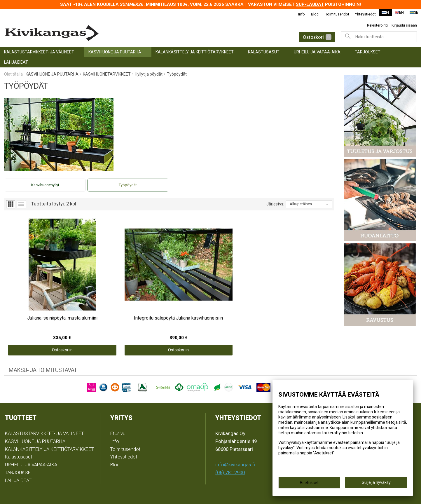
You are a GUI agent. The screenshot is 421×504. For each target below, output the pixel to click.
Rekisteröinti (377, 25)
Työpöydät (128, 185)
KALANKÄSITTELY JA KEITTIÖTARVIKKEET (195, 52)
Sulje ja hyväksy (376, 484)
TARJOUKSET (368, 52)
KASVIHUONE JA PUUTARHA (115, 52)
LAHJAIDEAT (16, 62)
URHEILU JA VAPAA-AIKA (317, 52)
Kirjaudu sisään (404, 25)
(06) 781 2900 (230, 444)
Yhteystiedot (362, 14)
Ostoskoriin (45, 321)
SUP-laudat (310, 4)
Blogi (312, 14)
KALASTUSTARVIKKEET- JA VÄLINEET (39, 52)
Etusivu (118, 405)
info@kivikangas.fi (235, 436)
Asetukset (309, 484)
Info (299, 14)
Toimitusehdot (334, 14)
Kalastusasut (264, 52)
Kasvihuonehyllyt (45, 185)
